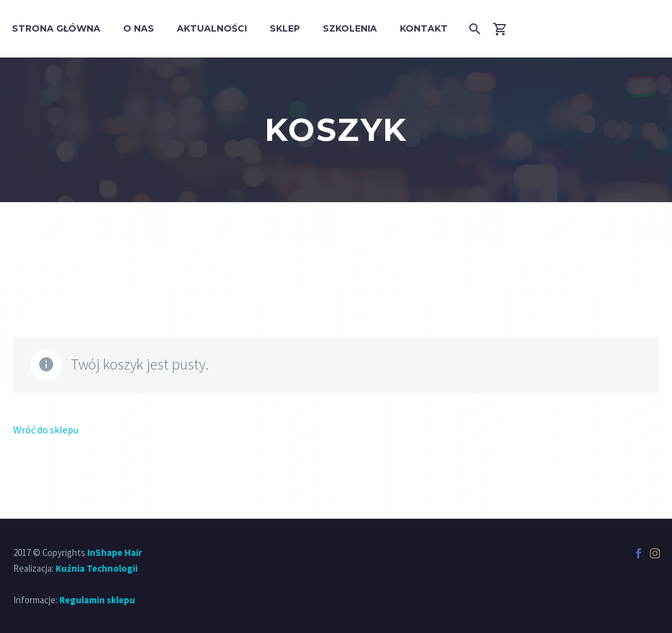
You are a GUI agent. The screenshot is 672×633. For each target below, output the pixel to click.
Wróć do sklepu (46, 430)
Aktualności (212, 28)
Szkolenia (350, 28)
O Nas (139, 28)
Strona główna (56, 28)
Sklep (285, 28)
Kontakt (424, 28)
